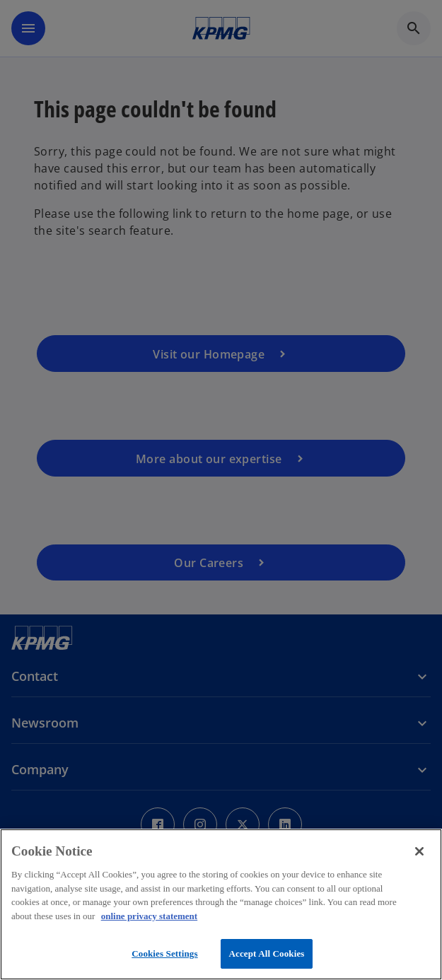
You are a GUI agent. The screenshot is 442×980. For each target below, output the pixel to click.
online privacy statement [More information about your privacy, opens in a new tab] (149, 916)
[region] (221, 904)
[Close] (419, 851)
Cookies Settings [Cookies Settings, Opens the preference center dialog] (164, 953)
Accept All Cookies (266, 953)
